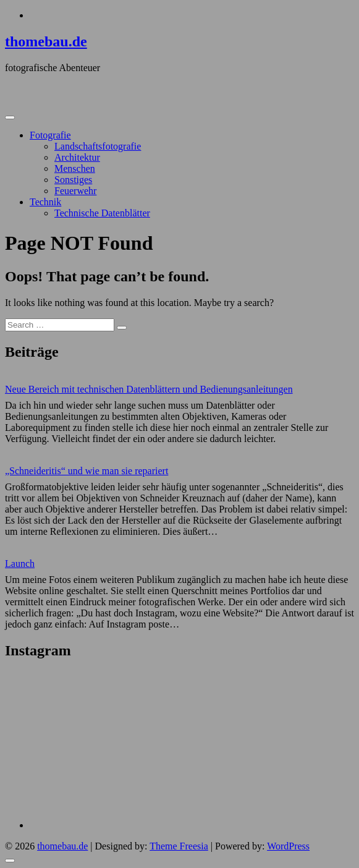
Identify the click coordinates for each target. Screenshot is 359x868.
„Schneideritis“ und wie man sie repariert (87, 471)
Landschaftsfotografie (98, 146)
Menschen (75, 168)
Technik (45, 202)
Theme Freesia (179, 846)
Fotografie (50, 135)
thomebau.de (46, 41)
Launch (20, 564)
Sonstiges (73, 180)
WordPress (288, 846)
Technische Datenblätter (102, 213)
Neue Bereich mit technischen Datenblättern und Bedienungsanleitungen (149, 389)
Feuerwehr (75, 191)
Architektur (77, 157)
